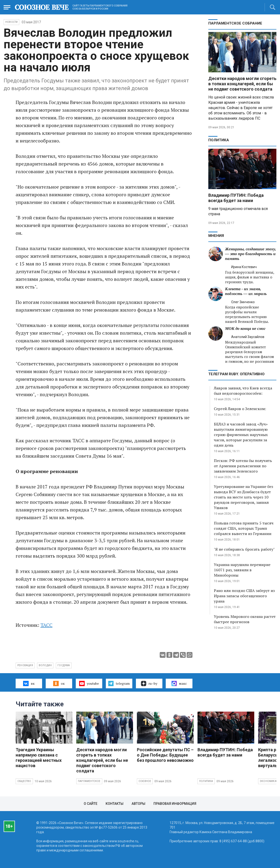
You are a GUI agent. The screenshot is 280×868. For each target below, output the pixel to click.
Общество (24, 781)
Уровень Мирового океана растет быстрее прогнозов (245, 619)
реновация (25, 665)
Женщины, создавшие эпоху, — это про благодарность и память (251, 254)
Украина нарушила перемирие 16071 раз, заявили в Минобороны (242, 570)
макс (179, 683)
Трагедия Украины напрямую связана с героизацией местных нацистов (39, 758)
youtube (89, 683)
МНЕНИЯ (216, 236)
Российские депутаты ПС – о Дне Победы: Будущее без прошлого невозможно (165, 755)
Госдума (64, 665)
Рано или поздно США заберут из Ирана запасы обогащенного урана (244, 596)
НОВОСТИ (11, 22)
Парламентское (89, 781)
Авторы (138, 804)
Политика (219, 140)
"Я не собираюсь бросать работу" (244, 549)
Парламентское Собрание (235, 23)
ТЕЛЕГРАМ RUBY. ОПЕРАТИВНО (236, 374)
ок (59, 683)
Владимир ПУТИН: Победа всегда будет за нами (236, 198)
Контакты (115, 804)
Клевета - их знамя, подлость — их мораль (246, 291)
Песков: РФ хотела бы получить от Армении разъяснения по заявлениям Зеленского (243, 466)
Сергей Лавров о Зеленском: (240, 409)
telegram (119, 683)
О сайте (91, 804)
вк (29, 683)
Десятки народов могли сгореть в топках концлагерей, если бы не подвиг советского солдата (242, 84)
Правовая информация (175, 804)
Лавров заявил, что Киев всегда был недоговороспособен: (243, 391)
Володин (45, 665)
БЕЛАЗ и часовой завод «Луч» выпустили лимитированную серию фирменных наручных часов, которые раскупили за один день (241, 435)
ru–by (149, 683)
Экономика (268, 781)
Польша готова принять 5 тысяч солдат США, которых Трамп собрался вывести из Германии (244, 528)
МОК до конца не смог (245, 329)
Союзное (145, 781)
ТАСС (46, 625)
